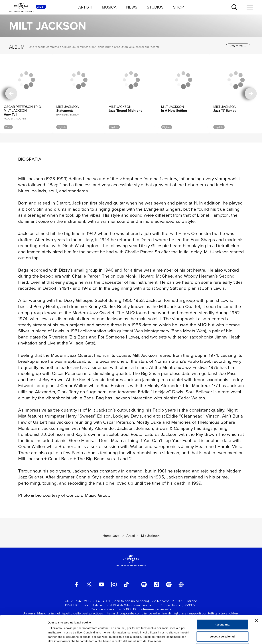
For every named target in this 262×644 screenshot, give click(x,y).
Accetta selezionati (222, 608)
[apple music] (156, 584)
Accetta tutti (223, 596)
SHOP (178, 7)
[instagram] (114, 584)
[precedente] (11, 94)
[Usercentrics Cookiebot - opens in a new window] (24, 637)
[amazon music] (169, 584)
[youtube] (101, 584)
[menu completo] (250, 7)
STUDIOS (155, 7)
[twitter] (89, 584)
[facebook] (76, 584)
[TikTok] (126, 584)
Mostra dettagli (191, 637)
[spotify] (144, 584)
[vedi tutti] (238, 46)
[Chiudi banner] (256, 593)
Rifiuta (223, 620)
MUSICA (109, 7)
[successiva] (251, 94)
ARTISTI (85, 7)
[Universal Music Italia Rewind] (181, 584)
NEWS (132, 7)
